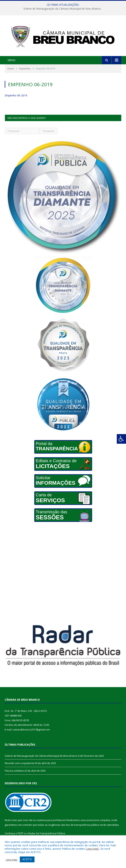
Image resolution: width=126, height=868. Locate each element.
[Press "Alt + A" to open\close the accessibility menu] (121, 439)
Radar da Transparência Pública (47, 833)
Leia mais (92, 849)
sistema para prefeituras (51, 820)
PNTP (21, 833)
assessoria (93, 820)
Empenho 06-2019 (16, 95)
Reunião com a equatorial (19, 763)
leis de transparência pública (83, 825)
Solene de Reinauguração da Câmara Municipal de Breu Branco (62, 9)
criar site (28, 820)
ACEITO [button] (27, 859)
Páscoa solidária (14, 771)
